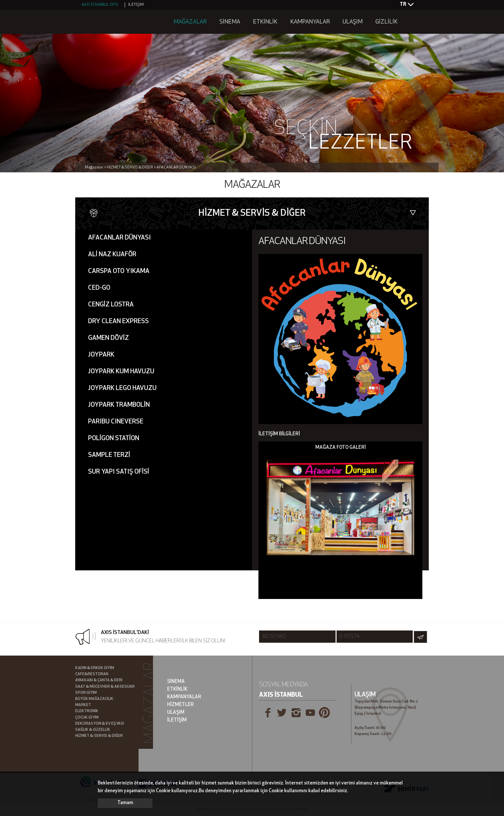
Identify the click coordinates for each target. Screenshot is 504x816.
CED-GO (99, 288)
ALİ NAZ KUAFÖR (112, 255)
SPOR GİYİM (86, 693)
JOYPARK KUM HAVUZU (121, 372)
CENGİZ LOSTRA (111, 305)
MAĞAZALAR (190, 22)
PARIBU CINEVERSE (116, 422)
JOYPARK (101, 355)
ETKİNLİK (265, 22)
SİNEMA (230, 22)
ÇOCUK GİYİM (87, 718)
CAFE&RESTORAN (92, 674)
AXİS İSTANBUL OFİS (100, 5)
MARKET (83, 705)
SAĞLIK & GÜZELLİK (93, 730)
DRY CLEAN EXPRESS (118, 322)
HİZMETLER (180, 705)
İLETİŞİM (136, 5)
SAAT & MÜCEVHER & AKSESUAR (105, 687)
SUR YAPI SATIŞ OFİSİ (119, 472)
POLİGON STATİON (114, 439)
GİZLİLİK (387, 22)
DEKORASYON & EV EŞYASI (100, 724)
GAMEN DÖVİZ (108, 338)
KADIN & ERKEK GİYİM (95, 668)
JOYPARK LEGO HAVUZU (122, 388)
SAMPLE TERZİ (109, 455)
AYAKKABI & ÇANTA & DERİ (99, 680)
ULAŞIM (353, 22)
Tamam (125, 803)
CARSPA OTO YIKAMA (119, 271)
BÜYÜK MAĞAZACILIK (94, 699)
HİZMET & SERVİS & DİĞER (99, 736)
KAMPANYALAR (310, 22)
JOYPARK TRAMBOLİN (119, 405)
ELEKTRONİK (87, 711)
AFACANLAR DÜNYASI (119, 238)
